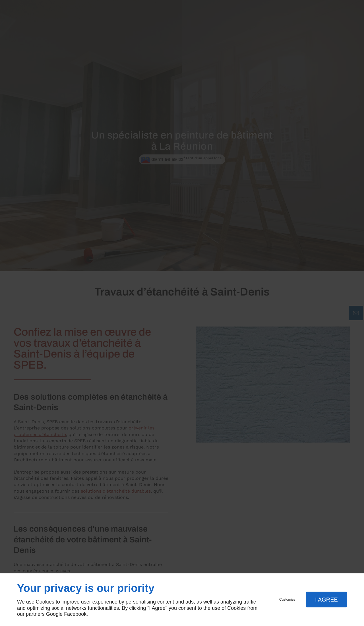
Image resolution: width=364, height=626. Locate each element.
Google (54, 614)
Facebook (75, 614)
